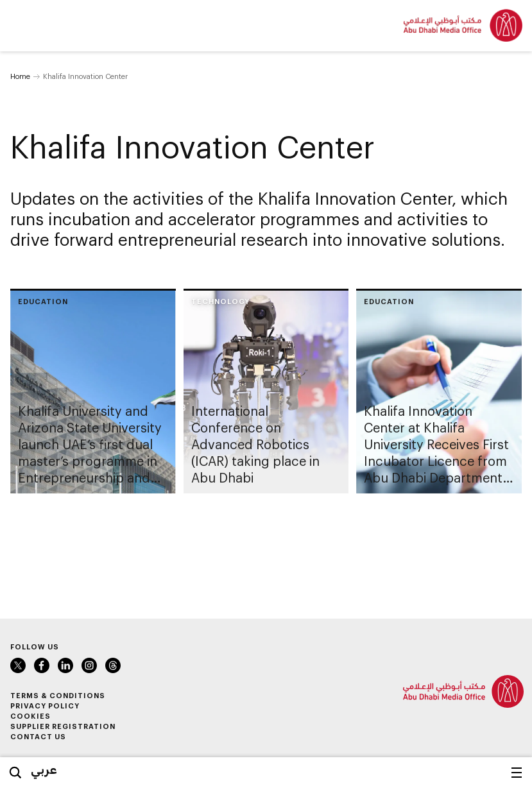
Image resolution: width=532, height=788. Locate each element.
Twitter (18, 665)
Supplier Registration (63, 726)
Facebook (42, 665)
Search (15, 773)
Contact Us (38, 736)
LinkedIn (65, 665)
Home (20, 76)
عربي (44, 769)
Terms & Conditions (58, 695)
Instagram (89, 665)
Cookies (30, 716)
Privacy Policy (45, 706)
